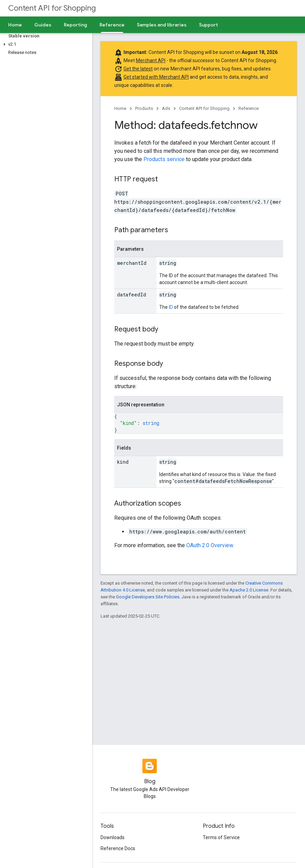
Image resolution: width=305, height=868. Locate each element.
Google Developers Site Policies (148, 597)
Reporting (75, 25)
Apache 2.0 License (249, 590)
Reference (249, 108)
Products (144, 108)
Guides (43, 25)
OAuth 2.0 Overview (210, 545)
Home (15, 25)
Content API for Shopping (52, 8)
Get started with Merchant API (156, 77)
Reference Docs (118, 848)
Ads (166, 108)
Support (208, 25)
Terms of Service (221, 837)
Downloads (113, 837)
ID (171, 307)
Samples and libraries (162, 25)
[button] (45, 44)
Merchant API (151, 60)
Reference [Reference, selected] (112, 25)
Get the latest (138, 69)
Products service (164, 159)
